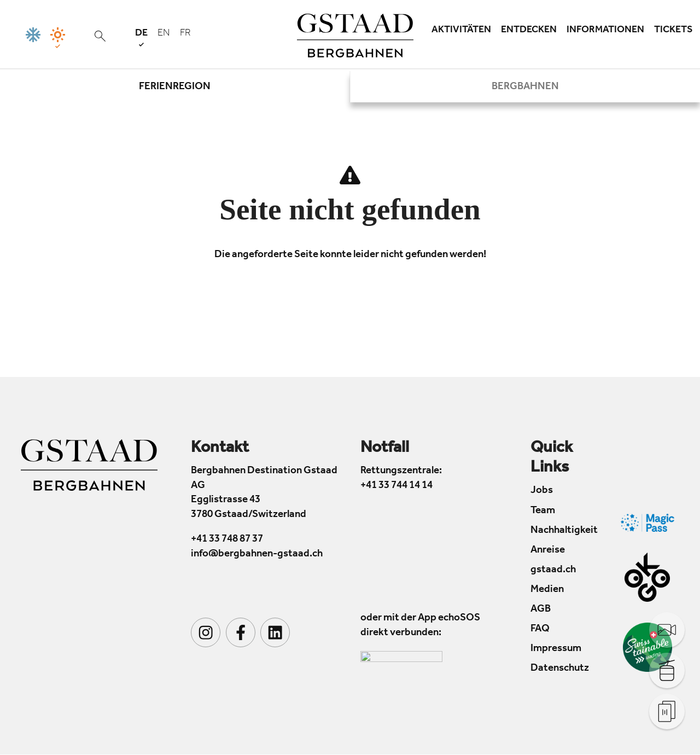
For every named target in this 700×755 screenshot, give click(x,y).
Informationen (605, 31)
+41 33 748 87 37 (227, 540)
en (164, 34)
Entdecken (529, 31)
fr (185, 34)
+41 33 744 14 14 (396, 486)
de (141, 37)
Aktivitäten (461, 31)
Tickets (673, 31)
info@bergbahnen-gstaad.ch (257, 554)
